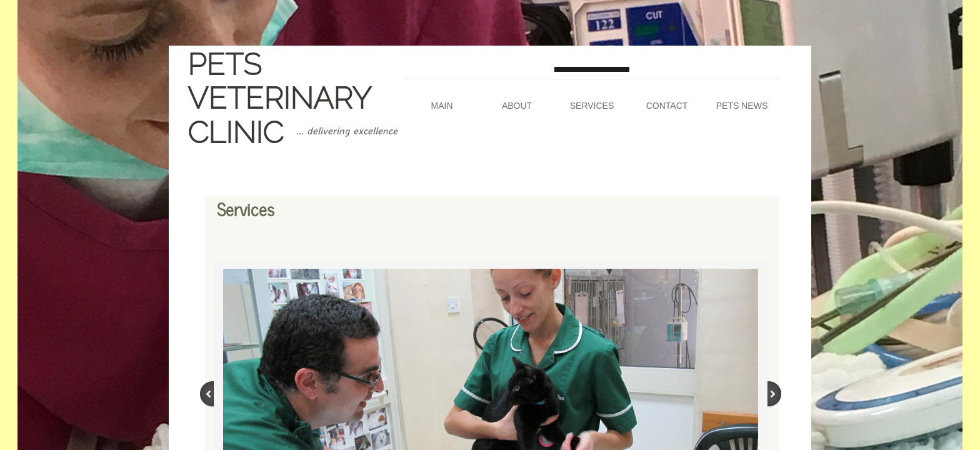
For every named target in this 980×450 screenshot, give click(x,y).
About (517, 106)
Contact (667, 106)
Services (592, 106)
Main (442, 106)
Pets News (742, 106)
